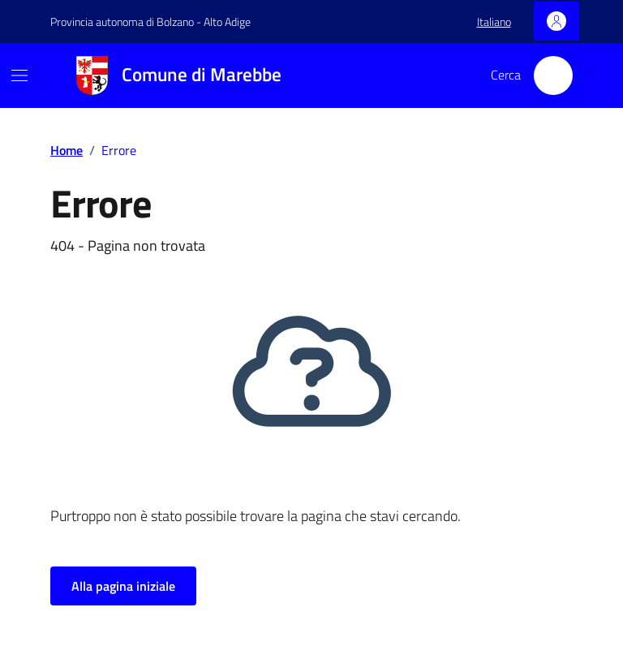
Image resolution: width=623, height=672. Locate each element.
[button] (494, 22)
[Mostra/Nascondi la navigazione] (19, 75)
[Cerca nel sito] (553, 75)
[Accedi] (556, 21)
